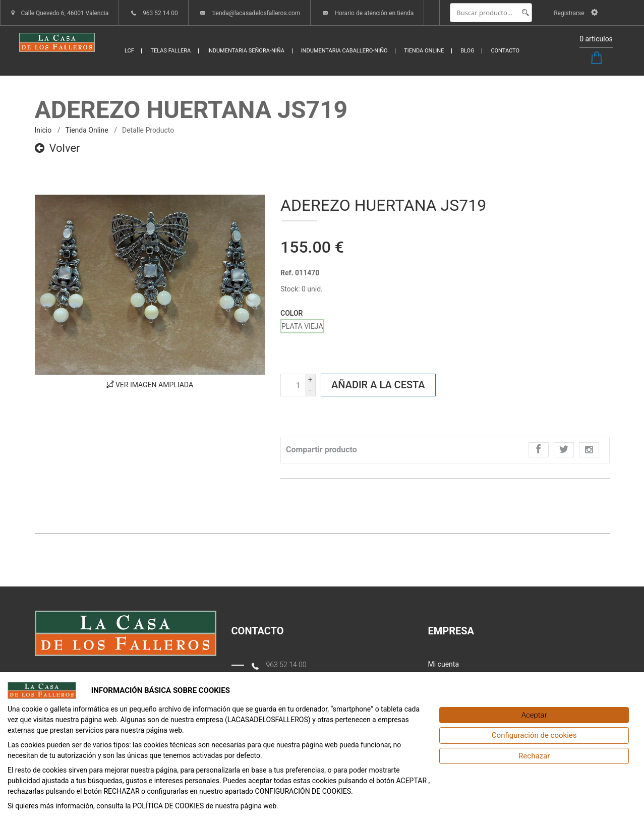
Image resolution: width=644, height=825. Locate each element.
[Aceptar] (534, 715)
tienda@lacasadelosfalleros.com (256, 13)
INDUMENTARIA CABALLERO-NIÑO (344, 51)
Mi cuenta (444, 664)
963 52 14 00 (160, 13)
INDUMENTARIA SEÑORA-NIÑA (246, 51)
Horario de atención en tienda (374, 13)
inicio (43, 130)
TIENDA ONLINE (424, 51)
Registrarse (576, 13)
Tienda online (86, 130)
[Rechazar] (534, 756)
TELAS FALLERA (170, 51)
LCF (129, 51)
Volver (57, 148)
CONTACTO (505, 51)
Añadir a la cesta (378, 385)
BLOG (467, 51)
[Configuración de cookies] (534, 735)
